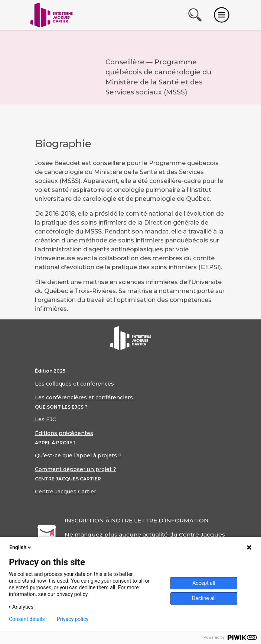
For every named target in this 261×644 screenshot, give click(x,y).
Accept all (204, 583)
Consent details (27, 619)
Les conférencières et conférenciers (84, 397)
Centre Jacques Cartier (66, 492)
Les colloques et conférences (74, 384)
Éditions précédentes (64, 433)
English (21, 547)
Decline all (204, 598)
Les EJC (45, 419)
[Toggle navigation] (222, 15)
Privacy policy (73, 619)
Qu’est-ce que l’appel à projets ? (78, 455)
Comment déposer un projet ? (76, 469)
